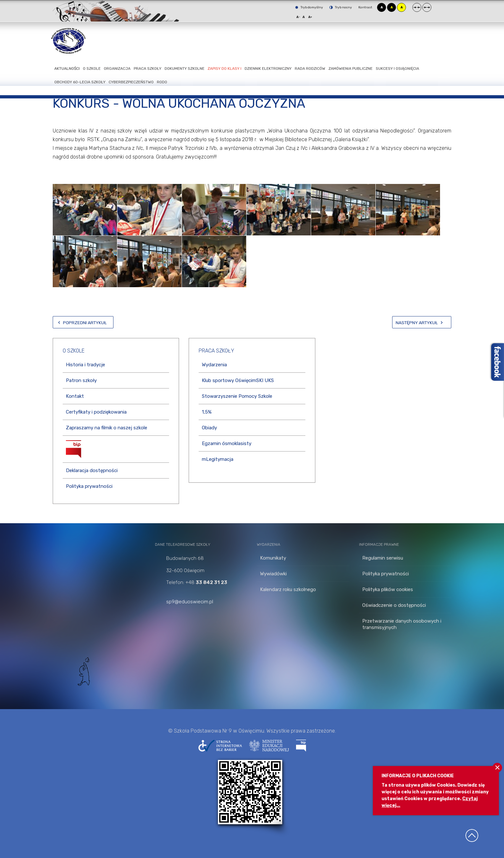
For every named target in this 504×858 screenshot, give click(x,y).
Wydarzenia (214, 365)
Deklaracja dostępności (92, 470)
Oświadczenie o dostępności (394, 605)
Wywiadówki (273, 574)
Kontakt (75, 396)
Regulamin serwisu (383, 558)
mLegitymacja (218, 459)
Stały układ (417, 7)
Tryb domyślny (309, 7)
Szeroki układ (427, 7)
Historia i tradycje (85, 365)
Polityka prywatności (89, 486)
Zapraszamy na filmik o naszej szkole (107, 428)
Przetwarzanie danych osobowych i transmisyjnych (402, 624)
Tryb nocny (341, 7)
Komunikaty (273, 558)
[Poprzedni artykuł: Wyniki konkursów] (83, 322)
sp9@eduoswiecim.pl (190, 602)
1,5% (207, 412)
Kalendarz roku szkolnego (288, 589)
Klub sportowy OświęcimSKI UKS (238, 380)
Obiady (209, 428)
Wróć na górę (472, 835)
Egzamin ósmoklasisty (227, 443)
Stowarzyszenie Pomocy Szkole (237, 396)
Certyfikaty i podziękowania (96, 412)
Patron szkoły (81, 380)
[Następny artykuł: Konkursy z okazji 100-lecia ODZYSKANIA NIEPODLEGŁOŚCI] (422, 322)
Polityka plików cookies (388, 589)
